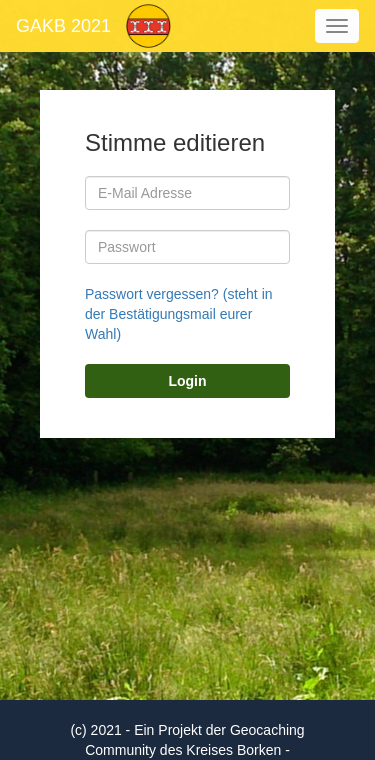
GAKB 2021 (63, 26)
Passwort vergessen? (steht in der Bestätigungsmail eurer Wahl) (179, 314)
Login (187, 381)
